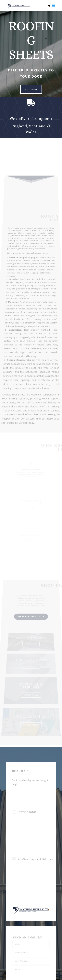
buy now (30, 89)
